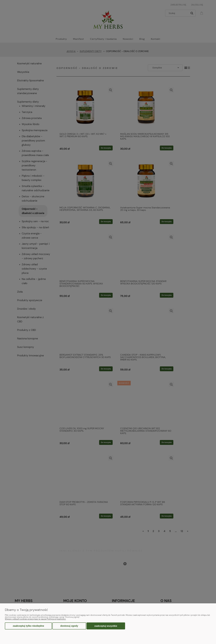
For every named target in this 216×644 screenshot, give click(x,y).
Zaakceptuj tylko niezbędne (28, 626)
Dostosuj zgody (69, 626)
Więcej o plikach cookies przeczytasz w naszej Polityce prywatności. (35, 619)
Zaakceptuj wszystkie (106, 626)
